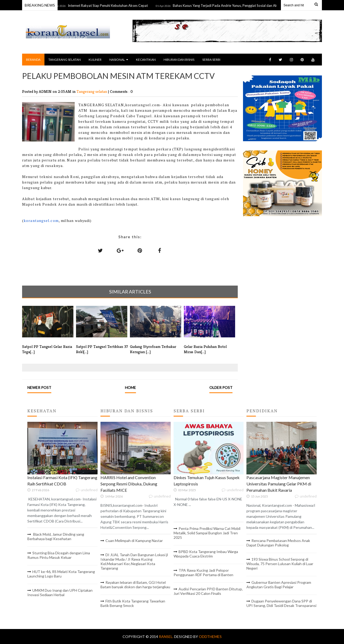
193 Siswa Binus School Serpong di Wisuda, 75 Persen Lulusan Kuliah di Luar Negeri (280, 564)
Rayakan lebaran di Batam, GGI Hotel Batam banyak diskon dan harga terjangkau (135, 585)
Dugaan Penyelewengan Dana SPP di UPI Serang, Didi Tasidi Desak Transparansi (281, 603)
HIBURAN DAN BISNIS (179, 60)
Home (130, 387)
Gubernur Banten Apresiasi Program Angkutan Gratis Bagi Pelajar (279, 585)
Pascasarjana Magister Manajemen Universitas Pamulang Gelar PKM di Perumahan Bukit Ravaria (279, 484)
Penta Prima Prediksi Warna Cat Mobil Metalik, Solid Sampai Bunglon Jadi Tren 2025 (207, 533)
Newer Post (39, 387)
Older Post (221, 387)
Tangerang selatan (92, 91)
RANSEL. (166, 637)
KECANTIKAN (146, 60)
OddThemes (210, 637)
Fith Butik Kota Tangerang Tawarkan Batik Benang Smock (133, 603)
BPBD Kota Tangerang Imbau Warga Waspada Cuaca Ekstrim (206, 554)
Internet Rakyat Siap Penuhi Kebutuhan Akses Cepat (111, 6)
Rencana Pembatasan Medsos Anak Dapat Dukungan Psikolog (278, 543)
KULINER (95, 60)
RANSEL (34, 27)
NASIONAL (119, 60)
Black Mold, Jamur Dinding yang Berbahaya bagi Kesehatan (56, 536)
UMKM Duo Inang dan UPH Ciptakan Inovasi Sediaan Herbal (60, 592)
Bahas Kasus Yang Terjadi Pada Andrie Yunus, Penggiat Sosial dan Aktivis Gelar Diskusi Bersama (249, 6)
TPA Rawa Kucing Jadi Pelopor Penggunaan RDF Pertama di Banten (203, 572)
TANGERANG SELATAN (65, 60)
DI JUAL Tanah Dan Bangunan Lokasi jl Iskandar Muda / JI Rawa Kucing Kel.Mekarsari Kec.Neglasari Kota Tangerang (134, 561)
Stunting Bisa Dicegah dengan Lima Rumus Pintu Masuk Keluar (59, 555)
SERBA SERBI (211, 60)
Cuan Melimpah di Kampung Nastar (134, 541)
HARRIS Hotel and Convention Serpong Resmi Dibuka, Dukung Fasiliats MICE (129, 484)
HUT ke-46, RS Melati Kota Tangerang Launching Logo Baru (61, 574)
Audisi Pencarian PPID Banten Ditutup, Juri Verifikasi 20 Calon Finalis (208, 591)
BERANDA (33, 60)
